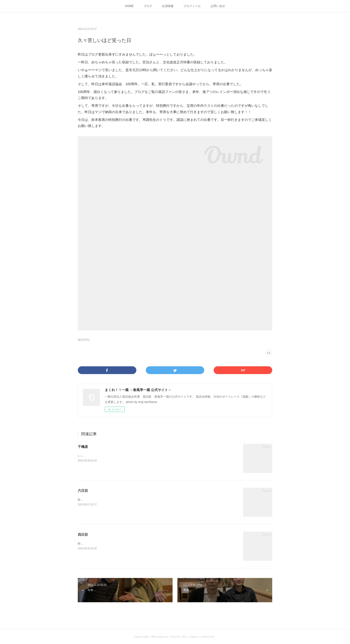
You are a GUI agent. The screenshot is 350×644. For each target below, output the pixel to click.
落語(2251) (84, 340)
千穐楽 (83, 447)
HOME (129, 6)
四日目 (83, 535)
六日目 (83, 491)
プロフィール (192, 6)
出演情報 (168, 6)
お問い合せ (218, 6)
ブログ (148, 6)
